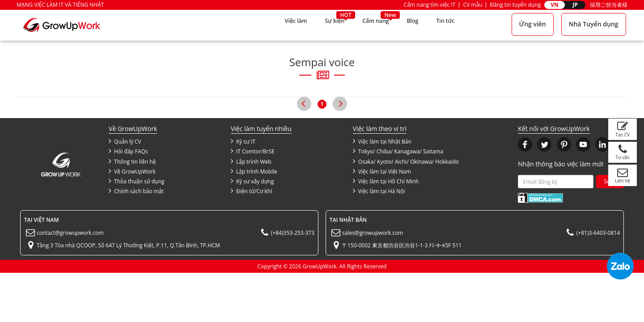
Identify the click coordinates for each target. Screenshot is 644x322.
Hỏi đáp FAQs (128, 151)
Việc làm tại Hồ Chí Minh (386, 181)
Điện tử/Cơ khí (251, 191)
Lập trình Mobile (254, 171)
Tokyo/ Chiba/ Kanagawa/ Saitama (398, 151)
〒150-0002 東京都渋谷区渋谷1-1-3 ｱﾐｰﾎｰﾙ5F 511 (402, 245)
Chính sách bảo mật (136, 191)
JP (575, 5)
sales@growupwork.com (373, 233)
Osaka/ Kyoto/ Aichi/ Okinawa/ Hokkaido (406, 161)
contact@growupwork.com (70, 233)
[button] (525, 144)
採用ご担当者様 (609, 5)
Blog (412, 25)
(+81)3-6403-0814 (598, 233)
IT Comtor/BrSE (253, 151)
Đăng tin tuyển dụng (515, 5)
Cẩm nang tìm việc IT (430, 5)
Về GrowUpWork (132, 171)
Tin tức (447, 25)
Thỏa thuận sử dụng (136, 181)
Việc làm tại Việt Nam (382, 171)
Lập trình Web (251, 161)
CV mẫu (472, 5)
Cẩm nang (372, 25)
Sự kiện (328, 25)
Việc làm (286, 25)
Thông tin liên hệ (132, 161)
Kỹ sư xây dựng (252, 181)
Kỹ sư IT (243, 141)
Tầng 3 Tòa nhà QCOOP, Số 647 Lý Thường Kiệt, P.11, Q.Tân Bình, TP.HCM (128, 245)
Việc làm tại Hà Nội (379, 191)
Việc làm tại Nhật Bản (382, 141)
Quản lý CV (125, 141)
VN (555, 5)
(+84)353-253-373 (293, 233)
